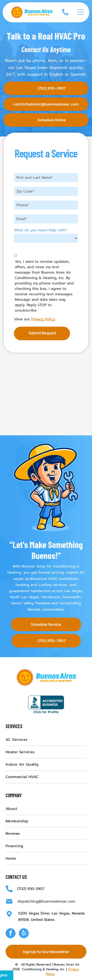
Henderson (51, 597)
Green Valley (22, 603)
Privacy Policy (43, 319)
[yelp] (24, 934)
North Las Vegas (25, 597)
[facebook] (11, 934)
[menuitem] (46, 740)
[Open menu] (81, 12)
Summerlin (72, 597)
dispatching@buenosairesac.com (46, 901)
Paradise (43, 603)
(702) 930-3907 (31, 889)
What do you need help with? (41, 230)
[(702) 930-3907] (65, 16)
